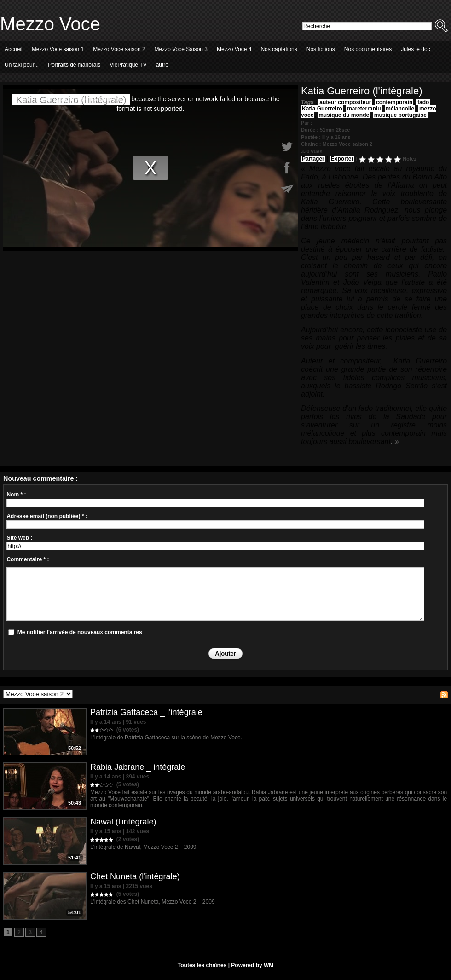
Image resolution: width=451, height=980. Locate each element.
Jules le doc (415, 49)
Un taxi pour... (22, 65)
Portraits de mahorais (74, 65)
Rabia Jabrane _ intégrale (138, 767)
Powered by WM (252, 965)
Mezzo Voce (50, 24)
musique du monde (344, 115)
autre (162, 65)
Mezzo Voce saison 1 (58, 49)
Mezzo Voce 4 (234, 49)
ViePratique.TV (128, 65)
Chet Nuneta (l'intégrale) (135, 876)
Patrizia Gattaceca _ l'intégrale (146, 712)
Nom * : (16, 495)
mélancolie (400, 109)
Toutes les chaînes (202, 965)
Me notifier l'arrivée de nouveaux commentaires (80, 632)
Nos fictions (321, 49)
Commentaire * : (28, 559)
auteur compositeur (345, 102)
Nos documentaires (368, 49)
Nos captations (279, 49)
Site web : (19, 538)
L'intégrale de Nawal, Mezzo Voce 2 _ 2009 (143, 847)
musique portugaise (400, 115)
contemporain (394, 102)
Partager (313, 159)
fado (423, 102)
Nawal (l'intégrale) (123, 822)
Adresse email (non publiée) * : (47, 516)
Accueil (14, 49)
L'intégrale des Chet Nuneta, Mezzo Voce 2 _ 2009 (152, 902)
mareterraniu (364, 109)
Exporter (342, 159)
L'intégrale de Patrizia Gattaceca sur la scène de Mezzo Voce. (166, 738)
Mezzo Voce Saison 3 (181, 49)
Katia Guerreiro (322, 109)
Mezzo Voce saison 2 (119, 49)
